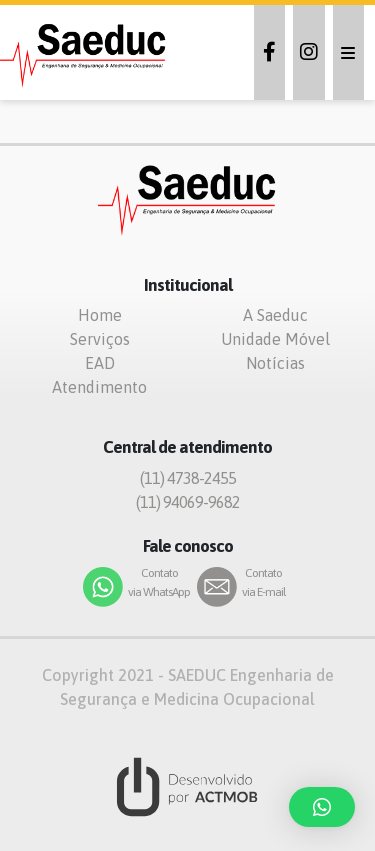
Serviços (100, 339)
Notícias (275, 363)
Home (100, 315)
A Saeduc (275, 315)
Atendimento (99, 387)
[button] (322, 807)
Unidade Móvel (275, 339)
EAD (100, 363)
